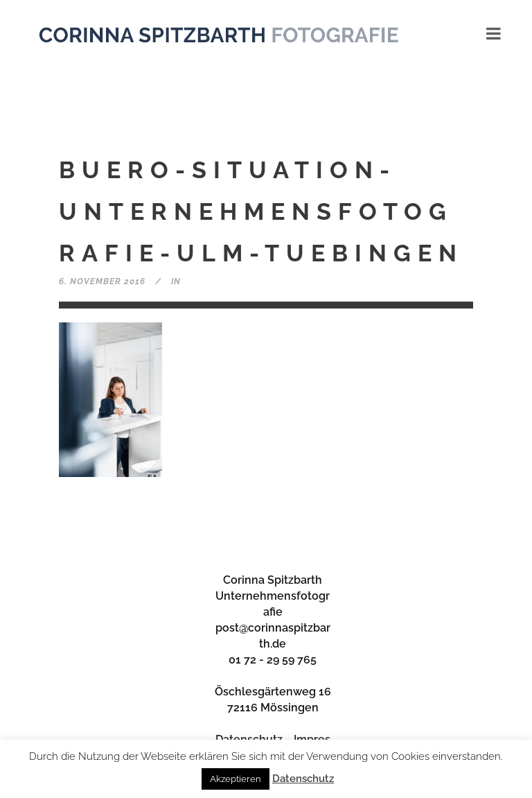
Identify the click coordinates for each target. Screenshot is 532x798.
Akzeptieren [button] (236, 779)
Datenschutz (303, 779)
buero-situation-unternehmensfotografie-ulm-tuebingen (261, 211)
